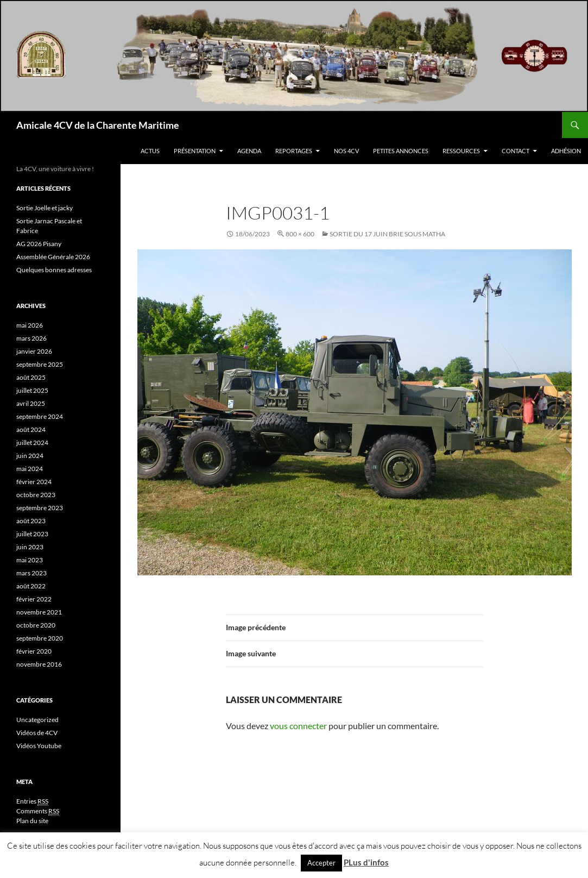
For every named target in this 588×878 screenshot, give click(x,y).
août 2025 (31, 377)
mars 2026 (31, 338)
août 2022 (31, 586)
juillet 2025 (32, 390)
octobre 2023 (36, 495)
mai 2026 (30, 325)
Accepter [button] (321, 863)
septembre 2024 (40, 416)
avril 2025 (31, 403)
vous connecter (298, 726)
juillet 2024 (32, 443)
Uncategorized (37, 720)
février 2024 (34, 482)
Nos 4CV (346, 151)
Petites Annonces (401, 151)
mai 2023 (30, 560)
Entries (32, 801)
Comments (38, 811)
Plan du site (32, 821)
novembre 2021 (39, 612)
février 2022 (34, 599)
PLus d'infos (366, 862)
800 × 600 (300, 234)
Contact (516, 151)
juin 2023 (30, 547)
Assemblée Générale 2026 (53, 257)
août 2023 (31, 521)
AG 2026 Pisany (39, 244)
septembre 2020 (40, 638)
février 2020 (34, 651)
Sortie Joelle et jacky (45, 208)
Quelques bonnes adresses (54, 270)
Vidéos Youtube (39, 746)
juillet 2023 (32, 534)
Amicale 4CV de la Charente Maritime (98, 125)
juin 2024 (30, 456)
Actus (150, 151)
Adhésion (566, 151)
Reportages (294, 151)
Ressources (461, 151)
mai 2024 (30, 469)
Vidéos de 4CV (37, 733)
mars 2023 (31, 573)
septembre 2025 (40, 364)
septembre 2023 (40, 508)
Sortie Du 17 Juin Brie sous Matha (387, 234)
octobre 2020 (36, 625)
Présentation (195, 151)
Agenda (249, 151)
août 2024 (31, 429)
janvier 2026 (34, 351)
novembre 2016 (39, 664)
